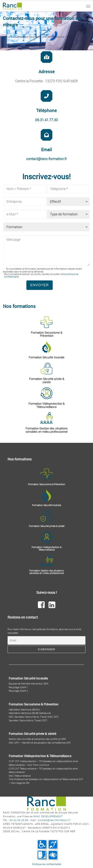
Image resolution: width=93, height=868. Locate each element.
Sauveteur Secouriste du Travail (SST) (28, 720)
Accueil (7, 37)
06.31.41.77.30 (46, 120)
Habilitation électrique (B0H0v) (24, 709)
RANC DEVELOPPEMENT (48, 816)
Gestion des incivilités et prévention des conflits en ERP (37, 739)
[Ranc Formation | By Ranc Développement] (12, 6)
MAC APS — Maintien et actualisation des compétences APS (40, 743)
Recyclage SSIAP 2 (18, 691)
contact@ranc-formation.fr (46, 159)
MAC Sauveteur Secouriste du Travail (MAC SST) (34, 717)
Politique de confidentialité (47, 864)
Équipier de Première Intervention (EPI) (29, 684)
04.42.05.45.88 (19, 820)
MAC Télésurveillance (20, 776)
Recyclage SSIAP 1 (18, 687)
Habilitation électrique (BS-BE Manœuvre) (30, 713)
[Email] (46, 640)
